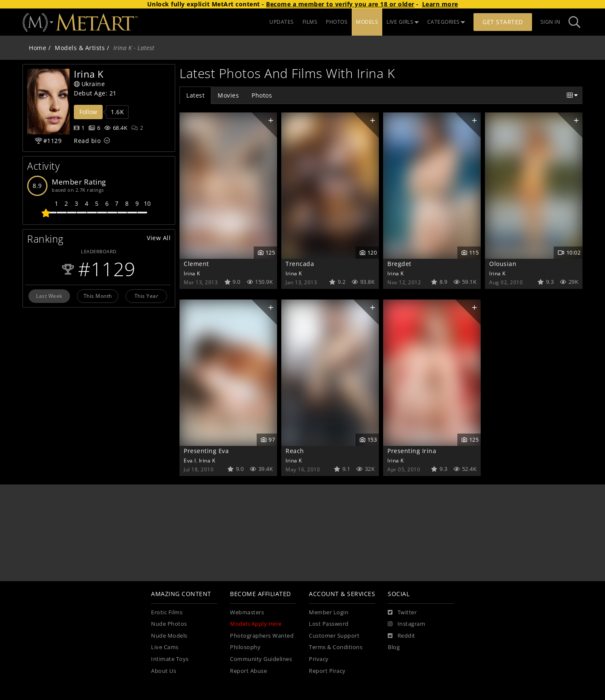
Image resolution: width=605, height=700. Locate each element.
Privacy (319, 659)
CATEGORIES (446, 22)
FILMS (310, 22)
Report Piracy (327, 671)
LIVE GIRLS (403, 22)
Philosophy (245, 647)
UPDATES (282, 22)
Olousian (503, 264)
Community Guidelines (261, 659)
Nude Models (169, 636)
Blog (394, 647)
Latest (195, 95)
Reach (295, 451)
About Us (164, 671)
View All (159, 238)
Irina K (192, 273)
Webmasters (247, 612)
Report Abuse (248, 671)
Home (38, 48)
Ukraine (89, 84)
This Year (147, 296)
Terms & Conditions (336, 647)
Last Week (49, 296)
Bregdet (399, 264)
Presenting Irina (412, 451)
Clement (196, 264)
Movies (228, 95)
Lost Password (329, 624)
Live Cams (165, 647)
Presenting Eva (206, 451)
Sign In (550, 22)
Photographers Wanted (262, 636)
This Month (98, 296)
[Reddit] (402, 636)
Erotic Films (167, 612)
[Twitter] (402, 613)
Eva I (190, 460)
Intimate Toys (170, 659)
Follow (88, 112)
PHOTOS (337, 22)
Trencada (300, 264)
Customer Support (334, 636)
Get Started (503, 22)
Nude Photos (169, 624)
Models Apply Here (256, 624)
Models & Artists (80, 48)
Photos (262, 95)
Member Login (329, 612)
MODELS (367, 22)
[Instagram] (406, 624)
